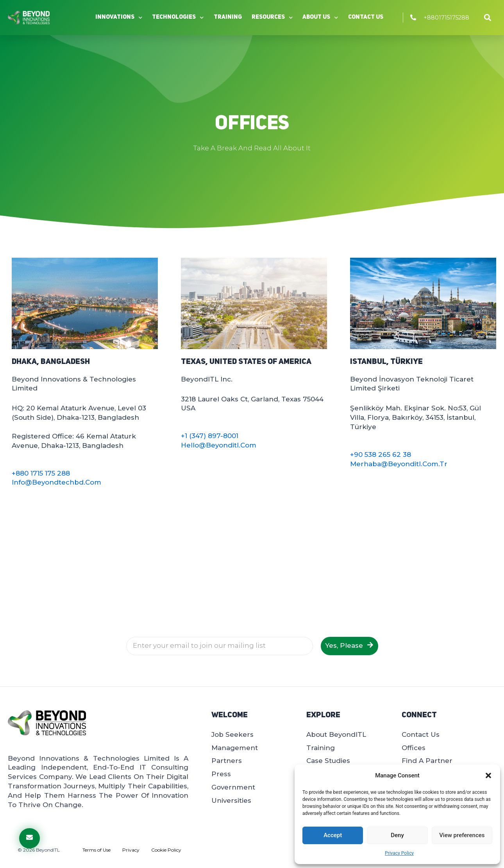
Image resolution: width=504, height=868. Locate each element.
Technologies (178, 18)
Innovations (119, 18)
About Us (320, 18)
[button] (488, 775)
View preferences (462, 835)
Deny (397, 835)
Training (228, 17)
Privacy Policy (399, 853)
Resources (272, 18)
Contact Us (366, 17)
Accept (333, 835)
